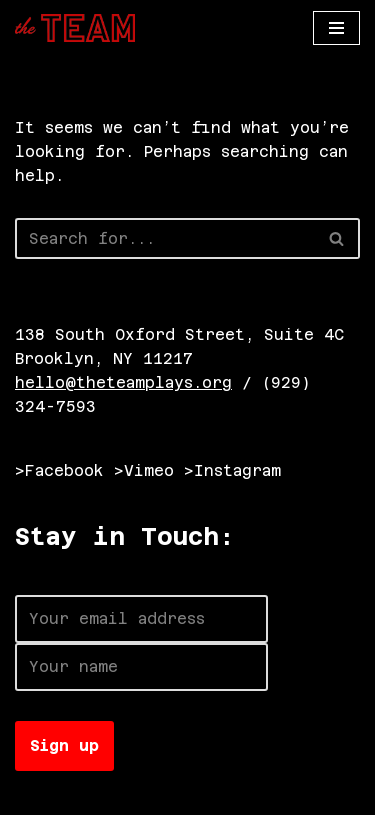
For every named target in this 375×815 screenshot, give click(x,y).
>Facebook (59, 470)
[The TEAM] (75, 28)
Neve (35, 794)
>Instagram (232, 470)
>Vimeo (144, 470)
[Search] (165, 238)
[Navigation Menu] (336, 28)
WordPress (237, 794)
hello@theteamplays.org (123, 382)
